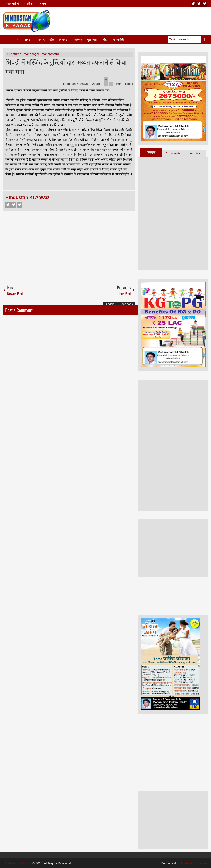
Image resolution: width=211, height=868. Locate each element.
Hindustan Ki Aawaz (76, 84)
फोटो (105, 40)
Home (9, 40)
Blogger (110, 304)
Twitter (14, 205)
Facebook (8, 205)
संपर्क (43, 4)
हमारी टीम (29, 4)
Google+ (20, 205)
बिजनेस (63, 40)
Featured (15, 54)
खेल (52, 40)
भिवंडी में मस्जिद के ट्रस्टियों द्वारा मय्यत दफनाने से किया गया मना (66, 66)
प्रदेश (28, 40)
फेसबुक (151, 152)
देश (18, 40)
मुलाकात (92, 40)
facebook (205, 4)
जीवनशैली (118, 40)
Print (118, 84)
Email (128, 84)
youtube (193, 4)
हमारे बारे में (12, 4)
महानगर (40, 40)
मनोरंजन (77, 40)
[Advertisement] (133, 20)
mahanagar (32, 54)
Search (205, 39)
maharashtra (50, 54)
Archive (195, 153)
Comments (173, 153)
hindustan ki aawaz (194, 863)
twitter (199, 4)
